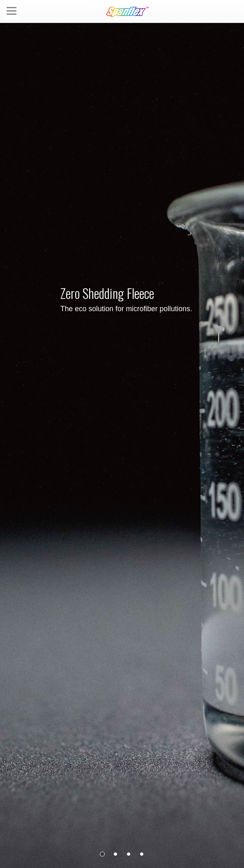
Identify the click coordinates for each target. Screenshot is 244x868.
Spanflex (129, 12)
